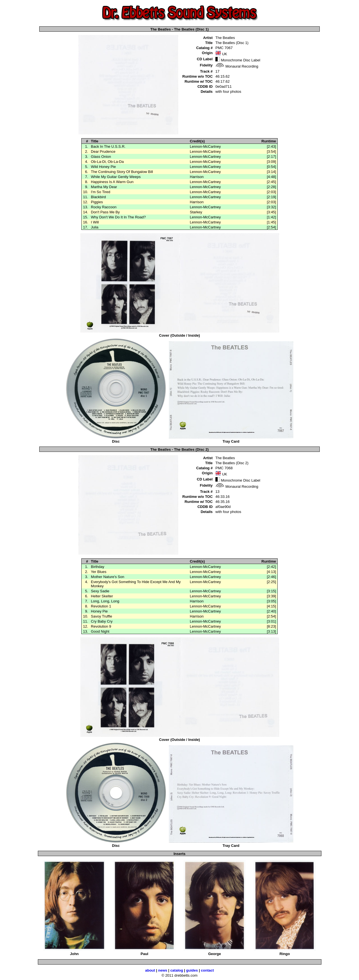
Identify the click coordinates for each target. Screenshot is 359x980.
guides (192, 970)
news (163, 970)
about (150, 970)
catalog (177, 970)
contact (207, 970)
